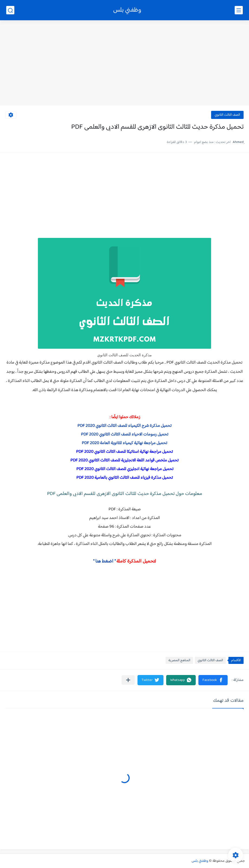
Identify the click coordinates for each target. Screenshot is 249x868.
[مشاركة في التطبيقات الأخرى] (128, 680)
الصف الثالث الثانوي (227, 115)
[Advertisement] (124, 64)
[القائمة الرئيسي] (239, 10)
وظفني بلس (127, 10)
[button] (213, 680)
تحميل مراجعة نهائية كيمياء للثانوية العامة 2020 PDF (124, 443)
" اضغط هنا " (104, 561)
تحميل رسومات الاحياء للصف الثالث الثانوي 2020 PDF (125, 435)
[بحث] (10, 10)
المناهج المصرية (179, 660)
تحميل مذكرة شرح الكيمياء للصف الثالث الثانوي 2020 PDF (124, 426)
